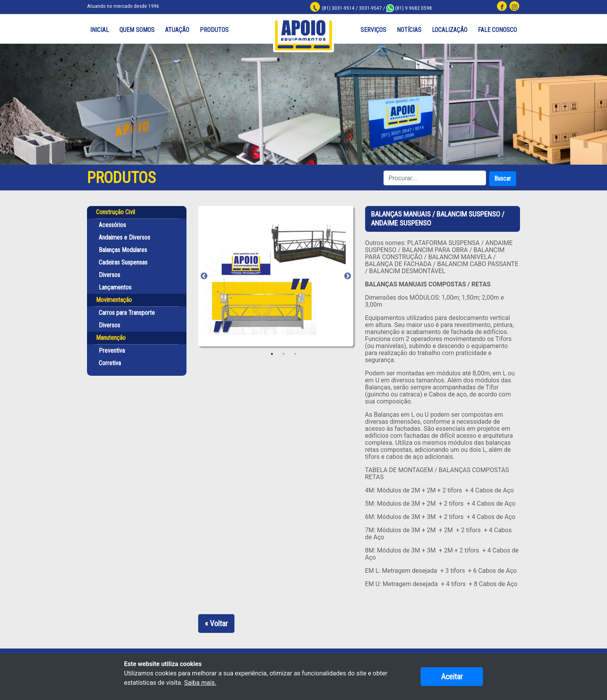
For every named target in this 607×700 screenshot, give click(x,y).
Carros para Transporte (127, 313)
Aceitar (452, 677)
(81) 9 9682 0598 (413, 8)
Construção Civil (115, 212)
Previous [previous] (204, 277)
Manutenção (111, 338)
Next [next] (348, 277)
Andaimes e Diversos (124, 238)
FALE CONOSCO (497, 30)
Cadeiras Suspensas (123, 263)
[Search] (435, 178)
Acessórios (112, 225)
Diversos (109, 275)
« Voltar (216, 624)
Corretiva (110, 363)
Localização (450, 30)
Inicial (99, 30)
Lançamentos (115, 288)
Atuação (177, 30)
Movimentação (114, 300)
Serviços (373, 30)
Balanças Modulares (123, 250)
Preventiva (112, 351)
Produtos (214, 30)
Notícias (409, 30)
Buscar (503, 179)
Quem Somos (137, 30)
